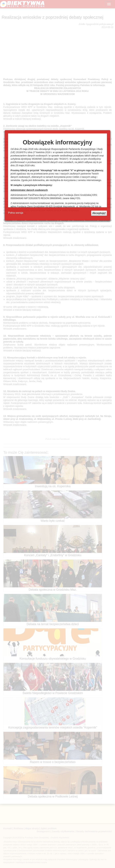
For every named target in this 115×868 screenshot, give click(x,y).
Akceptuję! (99, 213)
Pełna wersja (16, 213)
